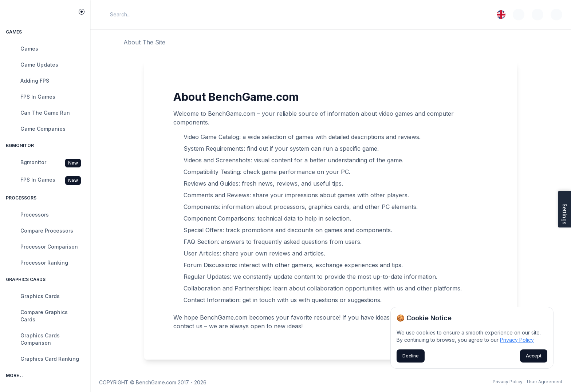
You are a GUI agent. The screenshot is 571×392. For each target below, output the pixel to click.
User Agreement (545, 382)
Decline (411, 356)
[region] (45, 211)
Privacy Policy (508, 382)
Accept (534, 356)
